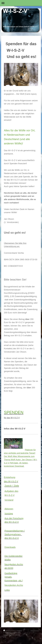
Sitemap (19, 631)
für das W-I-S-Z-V (12, 418)
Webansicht (35, 631)
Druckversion (9, 631)
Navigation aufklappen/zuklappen (21, 3)
